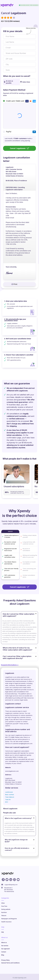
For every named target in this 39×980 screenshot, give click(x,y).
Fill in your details (13, 31)
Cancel (20, 148)
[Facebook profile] (3, 880)
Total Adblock (10, 797)
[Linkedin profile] (11, 880)
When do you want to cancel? (17, 76)
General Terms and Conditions (11, 963)
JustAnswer (9, 792)
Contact (4, 952)
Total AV (8, 800)
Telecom (4, 916)
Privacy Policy (5, 960)
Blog (3, 955)
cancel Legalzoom (20, 755)
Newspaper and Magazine (9, 919)
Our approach (6, 949)
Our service (5, 946)
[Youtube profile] (18, 880)
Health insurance (6, 922)
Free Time (4, 906)
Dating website (6, 909)
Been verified (10, 795)
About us (4, 943)
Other (3, 903)
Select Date (25, 82)
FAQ (3, 932)
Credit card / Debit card (15, 101)
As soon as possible (8, 82)
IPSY (7, 802)
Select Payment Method (14, 90)
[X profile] (7, 880)
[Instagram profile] (14, 880)
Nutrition (4, 912)
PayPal (9, 132)
